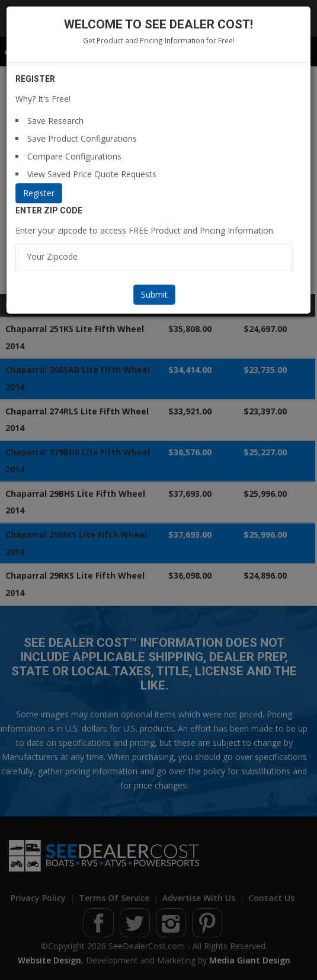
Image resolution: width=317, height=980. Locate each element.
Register (39, 193)
